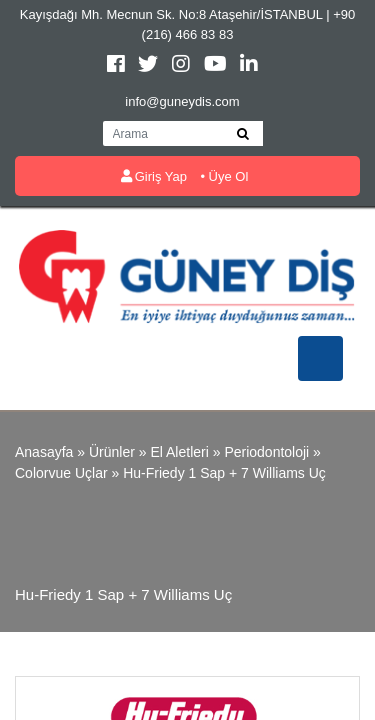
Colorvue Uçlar (61, 473)
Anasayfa (44, 452)
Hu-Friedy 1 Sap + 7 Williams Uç (224, 473)
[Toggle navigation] (320, 358)
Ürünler (112, 452)
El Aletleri (179, 452)
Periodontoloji (266, 452)
